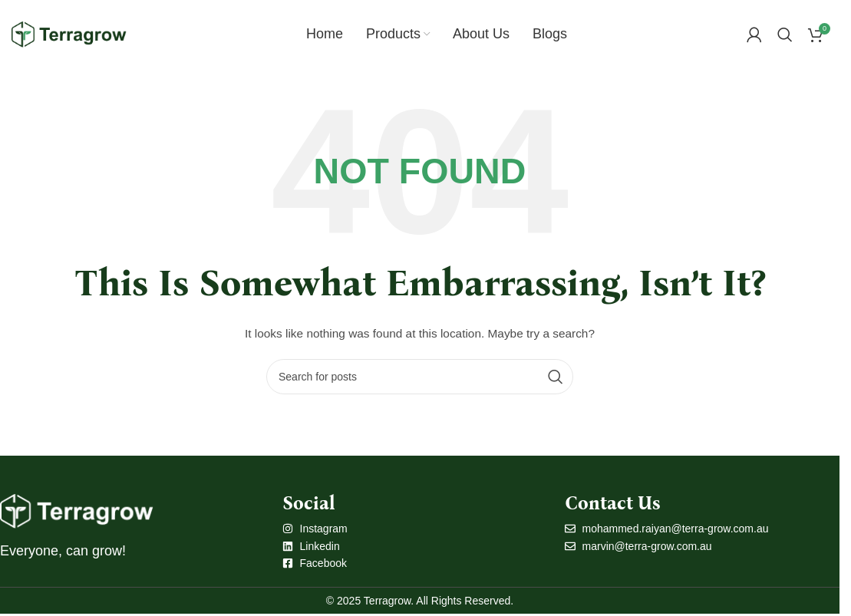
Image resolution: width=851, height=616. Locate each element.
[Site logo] (69, 34)
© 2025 (345, 601)
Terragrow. (389, 601)
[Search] (785, 35)
